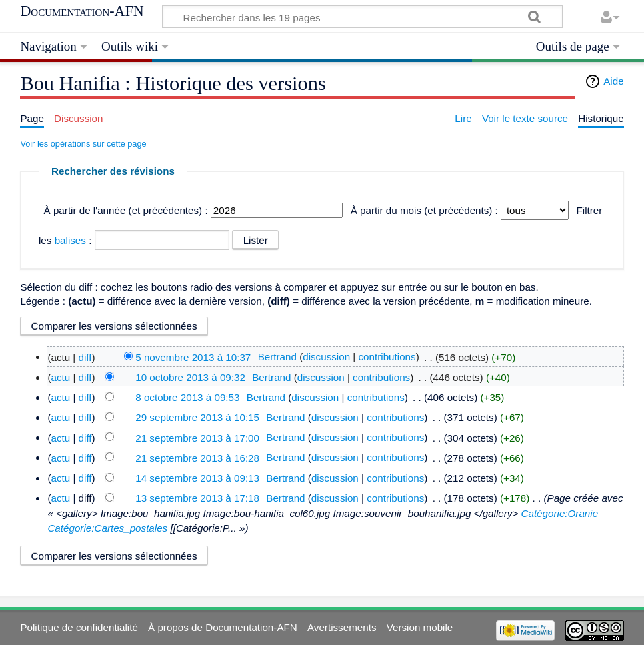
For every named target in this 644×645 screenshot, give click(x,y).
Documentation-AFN (82, 11)
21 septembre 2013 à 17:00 (197, 437)
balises (70, 240)
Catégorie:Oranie (559, 513)
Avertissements (342, 627)
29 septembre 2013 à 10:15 (197, 417)
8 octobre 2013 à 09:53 (187, 397)
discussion (326, 357)
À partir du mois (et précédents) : (424, 210)
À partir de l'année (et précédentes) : (126, 210)
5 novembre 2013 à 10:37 (193, 357)
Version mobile (420, 627)
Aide (613, 81)
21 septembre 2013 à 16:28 (197, 457)
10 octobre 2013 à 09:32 (190, 377)
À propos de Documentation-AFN (223, 627)
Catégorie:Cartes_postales (107, 528)
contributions (387, 357)
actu (60, 377)
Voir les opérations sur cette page (83, 144)
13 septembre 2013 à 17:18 (197, 498)
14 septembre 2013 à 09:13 (197, 478)
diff (85, 357)
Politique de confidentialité (79, 627)
